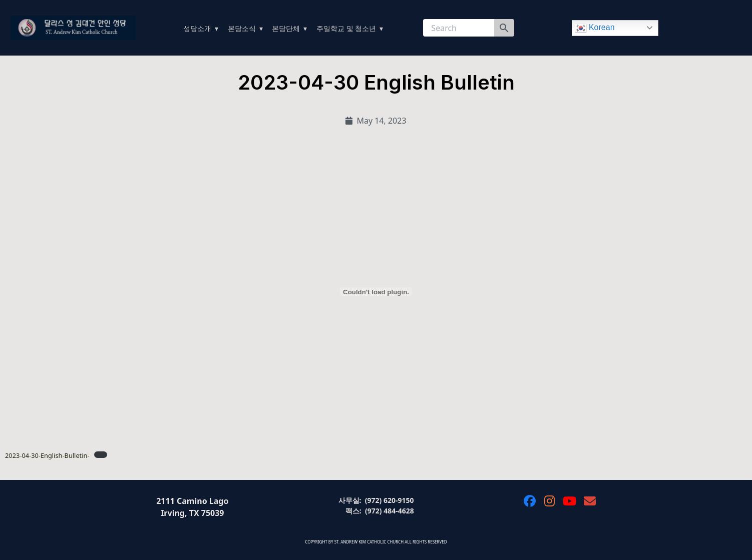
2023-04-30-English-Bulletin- (47, 455)
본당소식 (242, 28)
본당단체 (286, 28)
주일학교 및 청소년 (346, 28)
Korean (595, 28)
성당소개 (197, 28)
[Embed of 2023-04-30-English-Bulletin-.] (376, 292)
